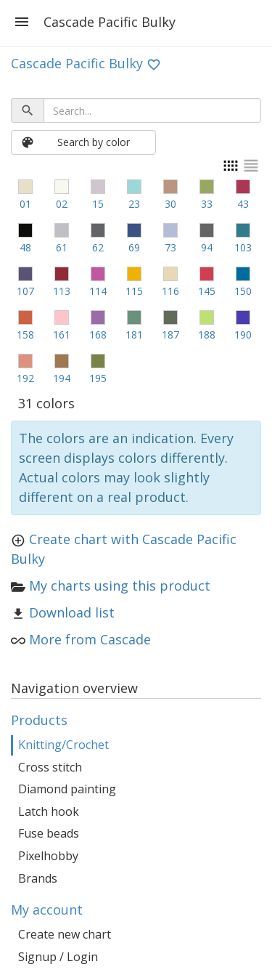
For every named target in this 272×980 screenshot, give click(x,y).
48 (25, 247)
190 (243, 335)
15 (98, 204)
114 (98, 291)
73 (170, 247)
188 (207, 335)
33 (207, 204)
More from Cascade (90, 639)
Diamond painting (67, 789)
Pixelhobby (48, 856)
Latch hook (49, 811)
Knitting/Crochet (63, 745)
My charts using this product (120, 586)
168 (98, 335)
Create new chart (65, 934)
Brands (38, 878)
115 (134, 291)
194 (62, 378)
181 (134, 335)
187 (170, 335)
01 (25, 204)
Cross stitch (50, 767)
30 (170, 204)
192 (25, 378)
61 (62, 247)
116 (170, 291)
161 (62, 335)
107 (25, 291)
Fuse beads (49, 833)
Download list (72, 612)
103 (243, 247)
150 (243, 291)
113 (62, 291)
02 (62, 204)
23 (134, 204)
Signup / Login (58, 957)
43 (243, 204)
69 (134, 247)
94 (207, 247)
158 (25, 335)
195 (98, 378)
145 (207, 291)
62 (98, 247)
